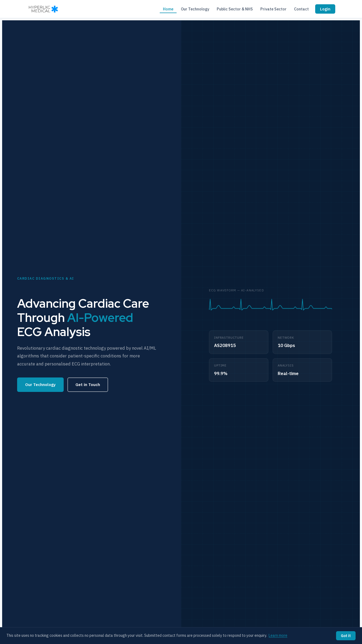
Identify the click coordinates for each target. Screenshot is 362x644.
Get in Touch (88, 384)
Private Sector (273, 9)
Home (168, 9)
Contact (301, 9)
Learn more (278, 635)
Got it (346, 636)
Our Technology (195, 9)
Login (325, 9)
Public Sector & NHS (235, 9)
